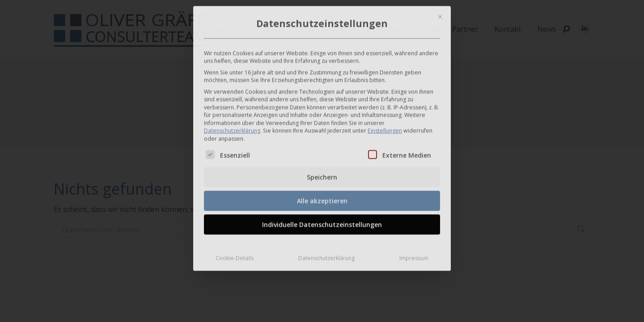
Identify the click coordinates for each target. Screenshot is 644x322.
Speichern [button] (322, 174)
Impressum (414, 255)
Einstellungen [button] (385, 128)
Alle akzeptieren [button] (322, 198)
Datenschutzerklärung (232, 128)
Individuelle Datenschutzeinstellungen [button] (322, 222)
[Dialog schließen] (440, 14)
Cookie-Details (235, 255)
